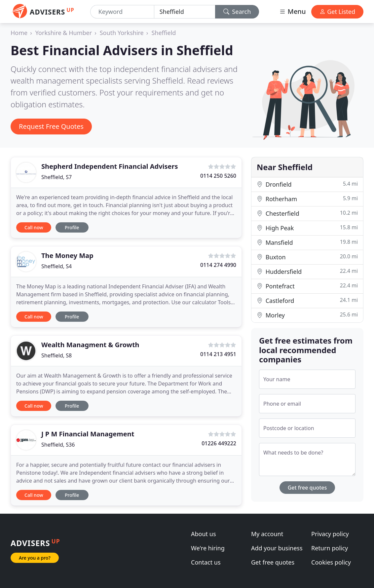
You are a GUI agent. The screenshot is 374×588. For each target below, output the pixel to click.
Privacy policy (330, 534)
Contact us (206, 562)
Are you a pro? (35, 558)
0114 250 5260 (218, 176)
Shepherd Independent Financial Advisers (110, 166)
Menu (292, 11)
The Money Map (67, 256)
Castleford (307, 300)
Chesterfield (307, 213)
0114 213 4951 (218, 354)
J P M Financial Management (88, 434)
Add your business (277, 548)
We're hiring (208, 548)
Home (19, 33)
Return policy (330, 548)
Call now (34, 227)
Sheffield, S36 (58, 445)
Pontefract (307, 286)
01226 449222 (219, 443)
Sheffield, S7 (56, 177)
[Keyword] (122, 12)
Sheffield (164, 33)
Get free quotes (307, 488)
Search (237, 12)
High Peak (307, 228)
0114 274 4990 (218, 265)
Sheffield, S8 (56, 355)
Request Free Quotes (51, 126)
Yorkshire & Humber (64, 33)
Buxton (307, 257)
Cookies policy (331, 562)
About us (204, 534)
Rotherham (307, 199)
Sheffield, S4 (56, 266)
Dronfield (307, 184)
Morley (307, 315)
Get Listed (337, 12)
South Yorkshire (122, 33)
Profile (72, 227)
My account (267, 534)
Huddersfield (307, 271)
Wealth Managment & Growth (90, 345)
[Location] (185, 12)
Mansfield (307, 242)
